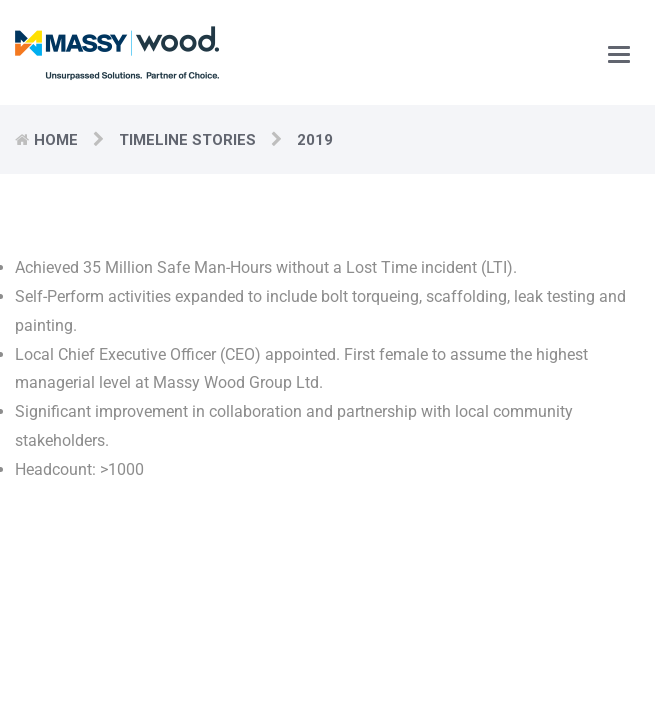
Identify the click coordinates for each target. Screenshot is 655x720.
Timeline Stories (187, 140)
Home (56, 140)
